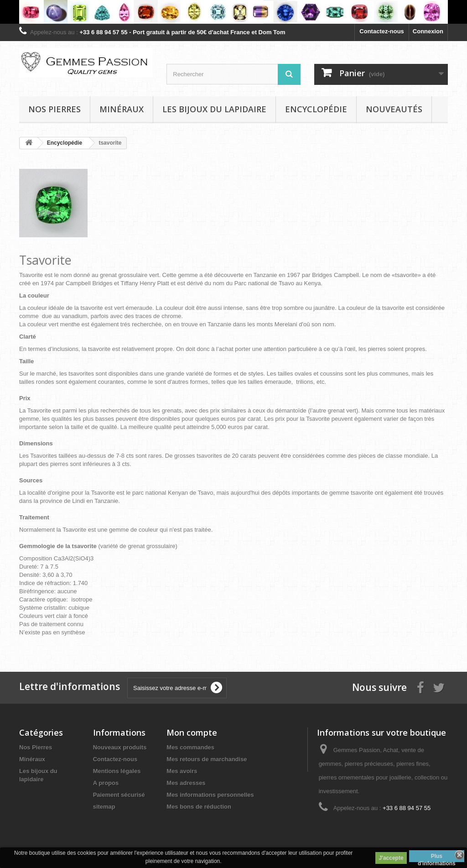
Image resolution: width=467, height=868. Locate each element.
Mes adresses (186, 783)
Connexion (428, 31)
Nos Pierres (36, 747)
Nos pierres (54, 109)
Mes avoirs (182, 771)
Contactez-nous (382, 31)
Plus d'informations (437, 858)
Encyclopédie (316, 109)
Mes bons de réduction (199, 807)
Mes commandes (190, 747)
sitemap (104, 807)
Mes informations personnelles (210, 795)
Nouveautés (394, 109)
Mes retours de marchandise (207, 759)
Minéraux (122, 109)
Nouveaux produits (120, 747)
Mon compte (192, 732)
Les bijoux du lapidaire (214, 109)
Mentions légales (117, 771)
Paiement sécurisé (119, 795)
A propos (106, 783)
